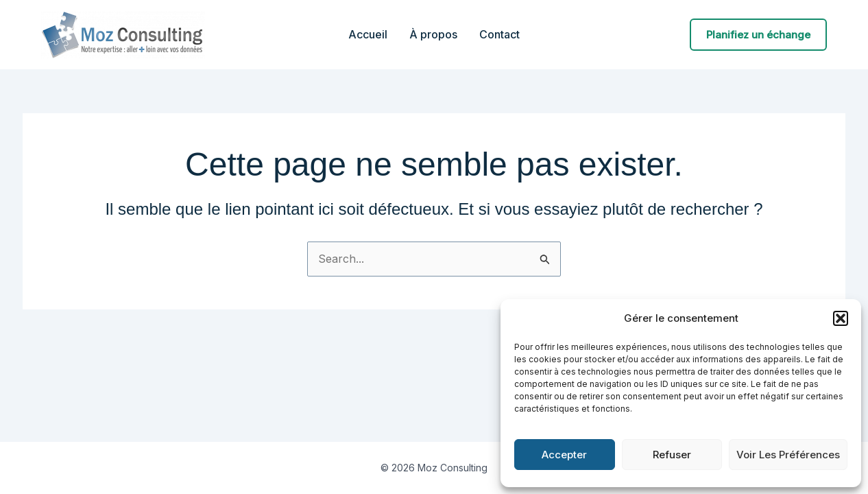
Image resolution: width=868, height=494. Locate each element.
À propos (433, 34)
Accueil (368, 34)
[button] (841, 318)
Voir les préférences (788, 455)
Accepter (564, 455)
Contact (499, 34)
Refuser (672, 455)
